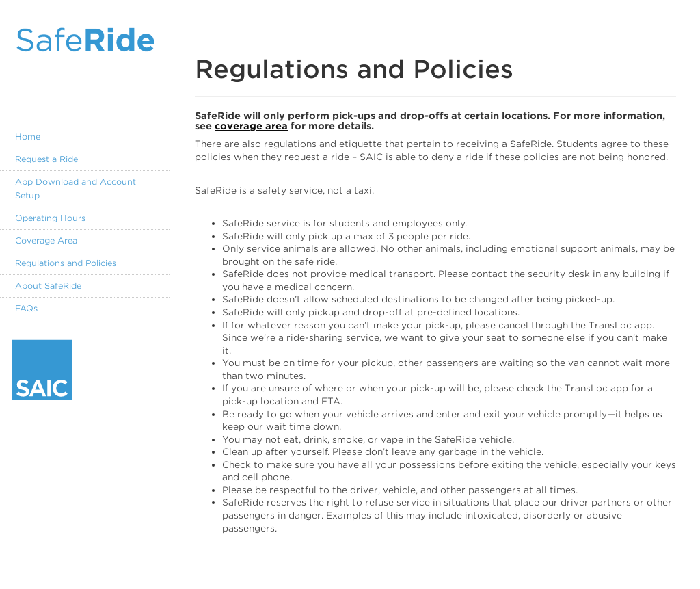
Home (28, 136)
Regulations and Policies (66, 263)
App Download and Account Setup (76, 188)
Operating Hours (50, 218)
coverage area (251, 126)
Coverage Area (46, 240)
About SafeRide (48, 286)
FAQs (26, 308)
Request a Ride (46, 159)
